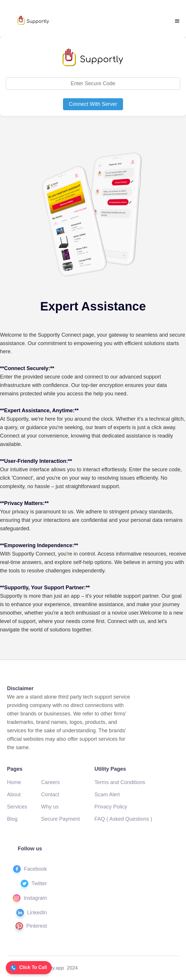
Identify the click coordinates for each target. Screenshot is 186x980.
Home (14, 782)
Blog (12, 819)
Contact (50, 795)
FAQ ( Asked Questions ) (123, 819)
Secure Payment (60, 819)
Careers (50, 782)
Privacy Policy (111, 807)
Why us (50, 807)
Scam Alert (107, 795)
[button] (177, 21)
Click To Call (29, 968)
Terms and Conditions (120, 782)
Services (17, 807)
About (14, 795)
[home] (33, 20)
